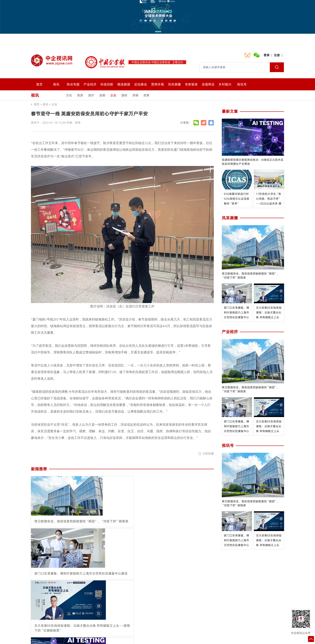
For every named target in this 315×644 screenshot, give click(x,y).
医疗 (91, 95)
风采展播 (174, 84)
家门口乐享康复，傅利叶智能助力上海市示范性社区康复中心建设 (236, 313)
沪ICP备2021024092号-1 (203, 637)
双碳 (135, 95)
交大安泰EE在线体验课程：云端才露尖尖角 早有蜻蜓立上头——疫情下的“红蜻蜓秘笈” (269, 313)
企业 (113, 95)
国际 (124, 95)
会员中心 (148, 614)
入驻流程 (207, 614)
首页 (39, 84)
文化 (69, 95)
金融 (102, 95)
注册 (277, 55)
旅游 (80, 95)
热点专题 (73, 84)
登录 (267, 55)
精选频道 (124, 84)
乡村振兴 (225, 84)
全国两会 (208, 84)
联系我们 (128, 614)
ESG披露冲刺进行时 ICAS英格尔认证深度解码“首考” (237, 199)
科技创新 (107, 84)
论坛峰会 (141, 84)
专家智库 (191, 84)
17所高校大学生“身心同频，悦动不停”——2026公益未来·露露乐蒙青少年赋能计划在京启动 (269, 199)
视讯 (56, 84)
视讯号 (242, 84)
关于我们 (108, 614)
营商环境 (157, 84)
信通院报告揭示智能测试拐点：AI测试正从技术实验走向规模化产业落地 (253, 162)
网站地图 (187, 614)
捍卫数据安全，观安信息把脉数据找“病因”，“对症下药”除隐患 (251, 276)
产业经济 (90, 84)
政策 (146, 95)
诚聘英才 (167, 614)
